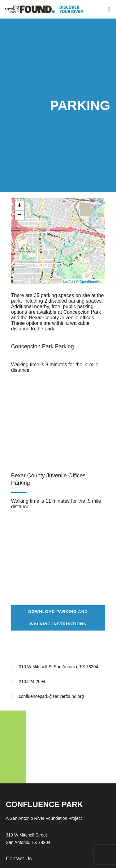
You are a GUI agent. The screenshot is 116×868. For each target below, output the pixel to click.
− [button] (20, 215)
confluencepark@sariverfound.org (51, 696)
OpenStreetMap (92, 282)
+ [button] (20, 206)
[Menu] (108, 9)
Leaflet (68, 282)
